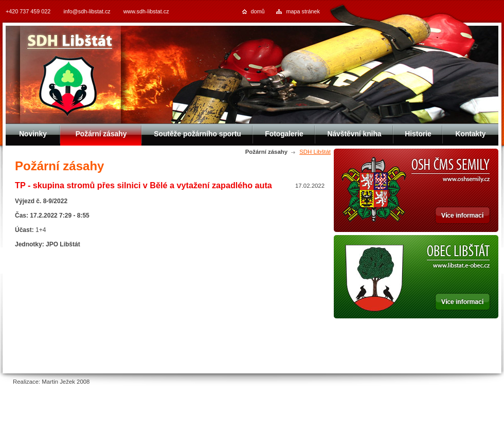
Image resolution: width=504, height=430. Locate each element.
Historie (418, 134)
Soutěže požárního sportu (197, 134)
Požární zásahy (101, 134)
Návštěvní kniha (354, 134)
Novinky (33, 134)
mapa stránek (303, 11)
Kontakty (470, 134)
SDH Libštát (315, 152)
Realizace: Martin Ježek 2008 (51, 382)
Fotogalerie (284, 134)
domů (258, 11)
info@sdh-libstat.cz (87, 11)
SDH (70, 42)
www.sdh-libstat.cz (146, 11)
